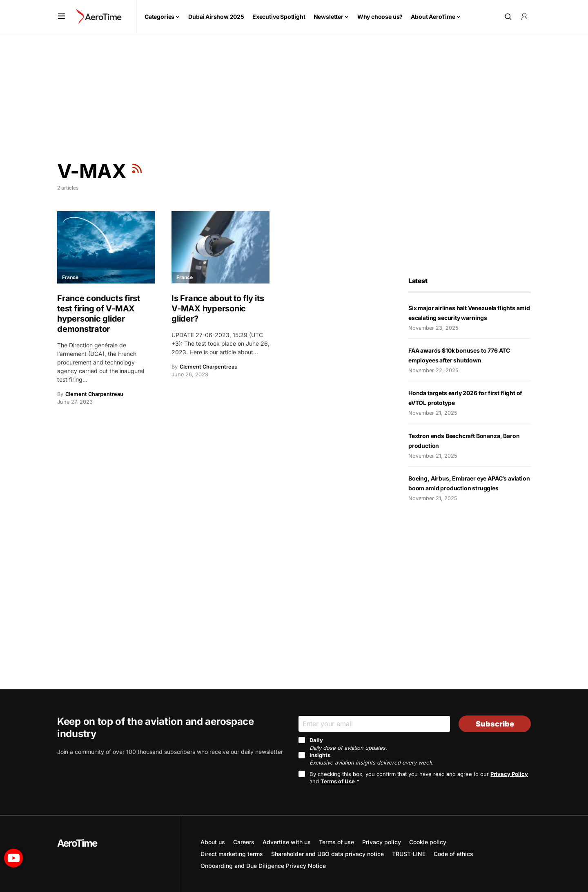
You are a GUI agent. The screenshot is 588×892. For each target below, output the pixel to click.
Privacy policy (382, 842)
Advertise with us (287, 842)
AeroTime (77, 843)
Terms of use (336, 842)
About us (213, 842)
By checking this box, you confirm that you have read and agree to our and (419, 778)
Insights (372, 759)
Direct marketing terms (232, 854)
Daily (348, 744)
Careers (244, 842)
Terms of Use (338, 781)
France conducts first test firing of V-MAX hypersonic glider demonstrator (99, 314)
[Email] (374, 724)
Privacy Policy (509, 774)
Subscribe (495, 724)
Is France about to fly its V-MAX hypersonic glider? (218, 309)
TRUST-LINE (409, 854)
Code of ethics (453, 854)
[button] (61, 16)
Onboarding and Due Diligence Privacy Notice (263, 866)
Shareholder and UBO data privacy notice (327, 854)
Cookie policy (428, 842)
